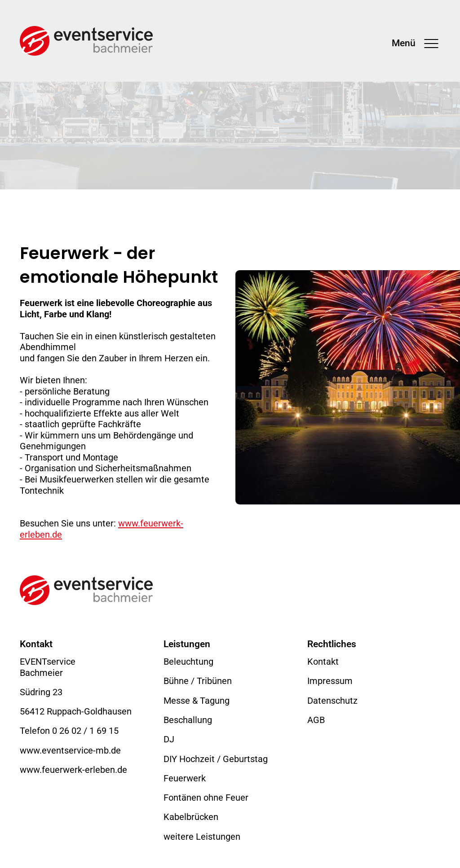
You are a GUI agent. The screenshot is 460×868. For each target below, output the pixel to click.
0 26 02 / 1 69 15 (85, 731)
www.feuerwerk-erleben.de (73, 770)
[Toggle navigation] (416, 44)
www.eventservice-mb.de (70, 750)
